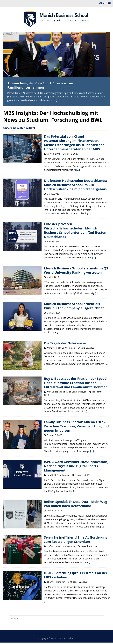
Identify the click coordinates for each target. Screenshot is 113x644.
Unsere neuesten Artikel (19, 128)
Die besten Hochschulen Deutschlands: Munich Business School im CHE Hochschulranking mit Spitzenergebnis (75, 185)
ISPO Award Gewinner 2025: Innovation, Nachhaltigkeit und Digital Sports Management (76, 466)
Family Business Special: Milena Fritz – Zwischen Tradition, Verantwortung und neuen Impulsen (76, 426)
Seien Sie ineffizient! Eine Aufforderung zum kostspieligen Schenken (76, 539)
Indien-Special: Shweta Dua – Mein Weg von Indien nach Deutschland (76, 504)
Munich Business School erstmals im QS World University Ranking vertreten (76, 270)
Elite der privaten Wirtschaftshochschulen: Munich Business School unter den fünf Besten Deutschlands (75, 230)
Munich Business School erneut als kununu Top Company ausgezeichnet (74, 306)
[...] (55, 100)
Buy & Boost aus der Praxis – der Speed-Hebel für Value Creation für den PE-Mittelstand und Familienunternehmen (76, 383)
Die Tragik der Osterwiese (65, 343)
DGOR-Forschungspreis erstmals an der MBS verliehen (76, 575)
